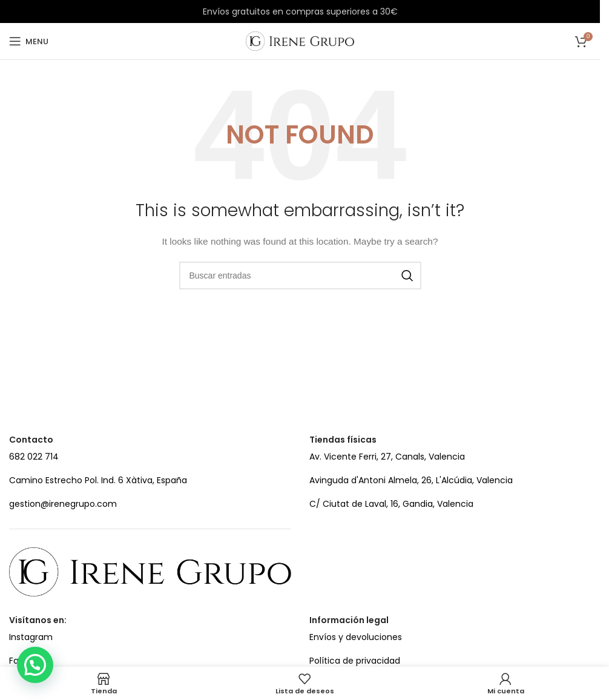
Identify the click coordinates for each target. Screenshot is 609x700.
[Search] (300, 276)
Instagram (31, 637)
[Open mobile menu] (29, 41)
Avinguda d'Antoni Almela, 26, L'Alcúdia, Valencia (411, 480)
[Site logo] (300, 41)
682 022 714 (34, 457)
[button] (35, 665)
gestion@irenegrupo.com (63, 504)
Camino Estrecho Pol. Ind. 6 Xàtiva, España (98, 480)
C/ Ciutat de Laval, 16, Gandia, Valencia (391, 504)
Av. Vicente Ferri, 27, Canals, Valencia (387, 457)
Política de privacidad (355, 661)
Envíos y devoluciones (356, 637)
